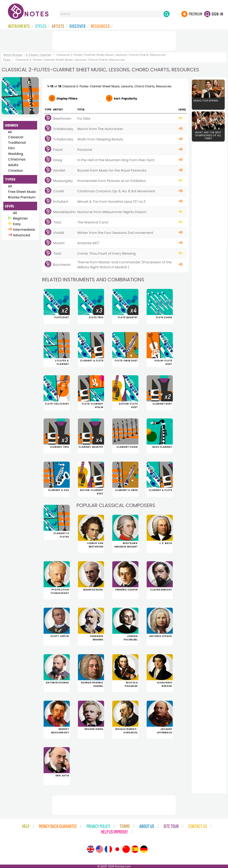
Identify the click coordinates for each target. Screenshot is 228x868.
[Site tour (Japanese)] (117, 849)
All (10, 132)
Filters (67, 99)
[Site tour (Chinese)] (126, 849)
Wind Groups (13, 55)
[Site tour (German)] (144, 849)
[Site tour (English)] (91, 849)
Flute (7, 60)
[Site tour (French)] (108, 849)
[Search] (167, 14)
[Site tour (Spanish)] (135, 849)
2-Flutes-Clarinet (38, 55)
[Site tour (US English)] (99, 849)
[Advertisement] (114, 40)
